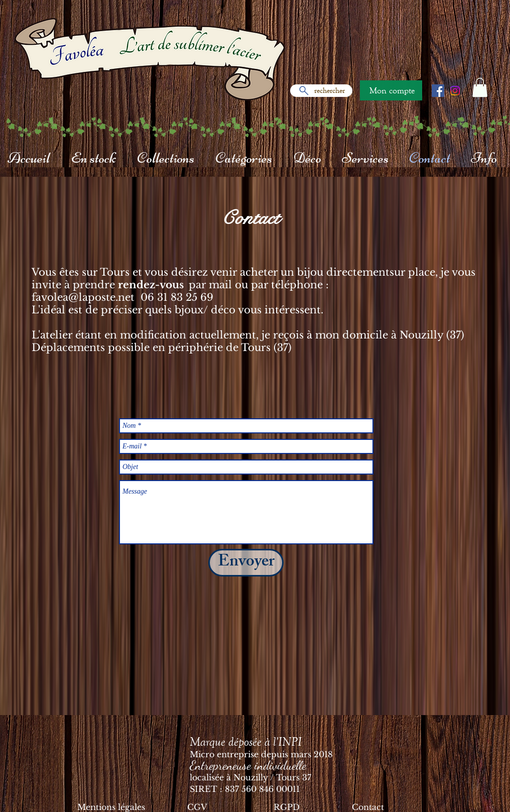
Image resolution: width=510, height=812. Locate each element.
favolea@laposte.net (83, 297)
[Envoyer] (246, 563)
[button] (480, 87)
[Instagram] (455, 91)
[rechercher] (321, 91)
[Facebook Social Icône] (438, 91)
